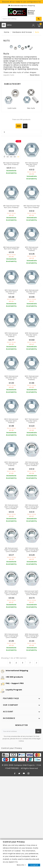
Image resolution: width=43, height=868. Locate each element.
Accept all (34, 865)
